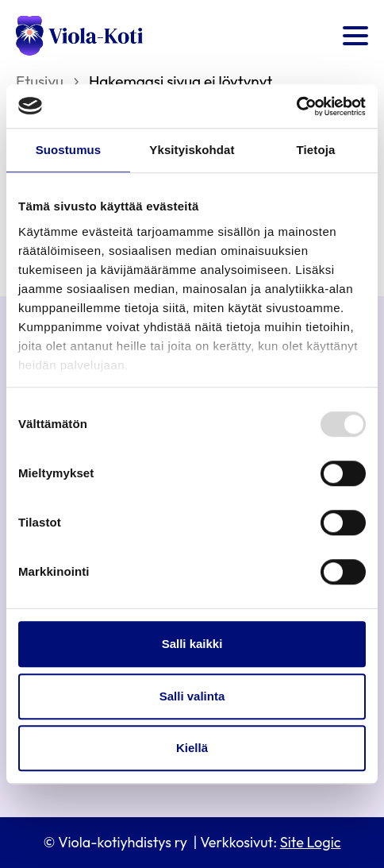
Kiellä (192, 748)
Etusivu (40, 81)
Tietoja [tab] (316, 150)
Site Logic (311, 842)
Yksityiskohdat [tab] (192, 150)
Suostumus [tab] (69, 150)
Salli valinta (192, 696)
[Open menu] (355, 36)
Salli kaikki (192, 644)
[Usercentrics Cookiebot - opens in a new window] (296, 106)
